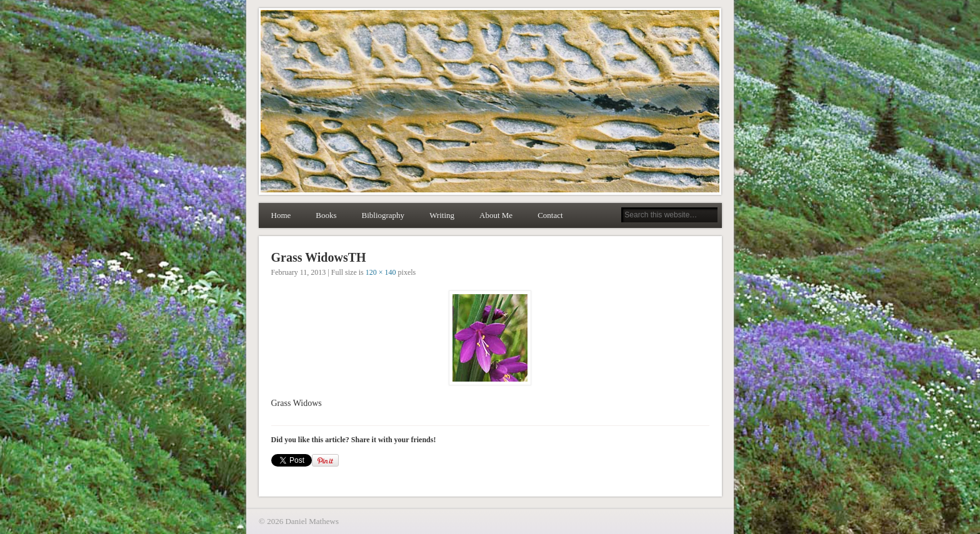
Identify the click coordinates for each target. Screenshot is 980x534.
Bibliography (383, 215)
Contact (550, 215)
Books (326, 215)
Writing (442, 215)
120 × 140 (381, 272)
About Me (496, 215)
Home (281, 215)
